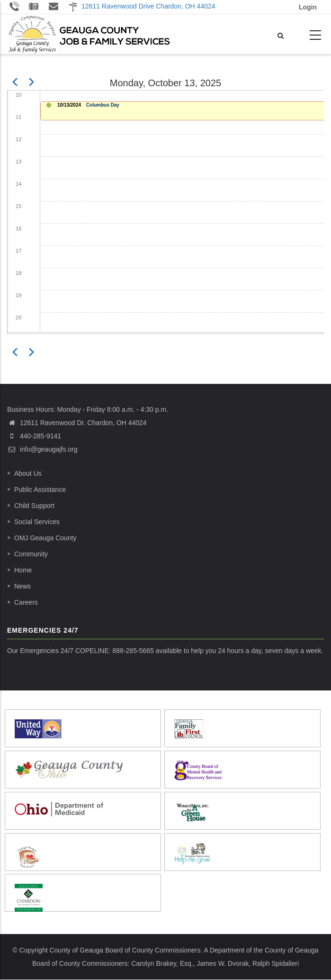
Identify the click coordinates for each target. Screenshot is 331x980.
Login (308, 7)
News (22, 586)
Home (23, 570)
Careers (26, 602)
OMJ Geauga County (45, 538)
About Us (28, 473)
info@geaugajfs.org (42, 449)
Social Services (37, 522)
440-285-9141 (40, 436)
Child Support (34, 506)
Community (31, 554)
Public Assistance (40, 490)
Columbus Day (103, 105)
